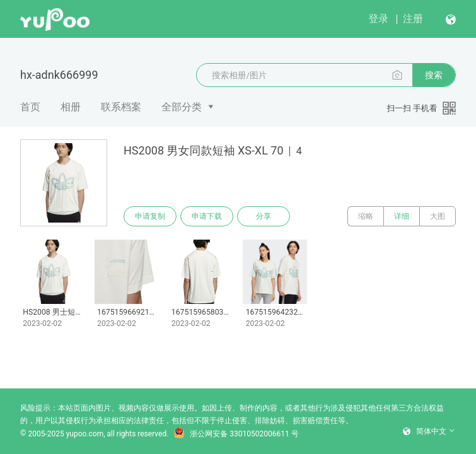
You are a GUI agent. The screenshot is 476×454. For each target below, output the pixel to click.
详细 (402, 216)
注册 (413, 19)
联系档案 (121, 107)
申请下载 (207, 216)
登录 (378, 19)
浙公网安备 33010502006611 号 (236, 434)
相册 (71, 107)
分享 (264, 216)
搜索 (434, 75)
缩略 (366, 216)
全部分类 (182, 107)
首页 (30, 107)
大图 (438, 216)
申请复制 (150, 216)
